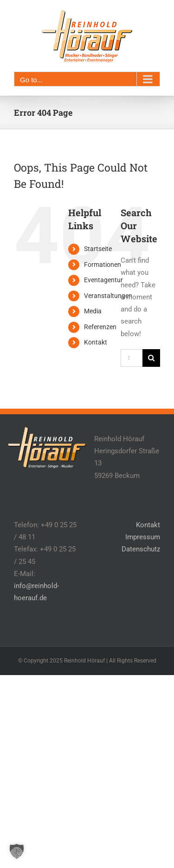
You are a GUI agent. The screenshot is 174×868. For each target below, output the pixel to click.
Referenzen (100, 327)
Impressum (143, 537)
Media (93, 311)
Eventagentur (103, 280)
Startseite (98, 249)
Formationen (103, 265)
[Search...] (132, 358)
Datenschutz (141, 549)
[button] (17, 851)
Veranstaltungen (108, 296)
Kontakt (96, 342)
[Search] (151, 358)
